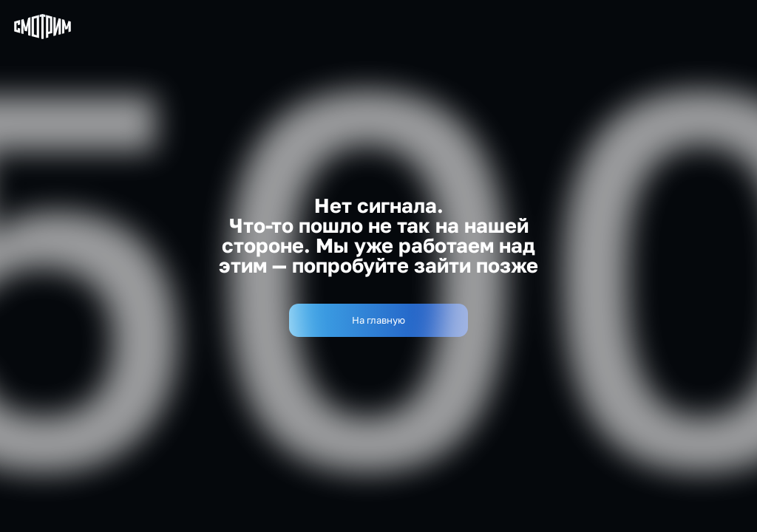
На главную (378, 320)
